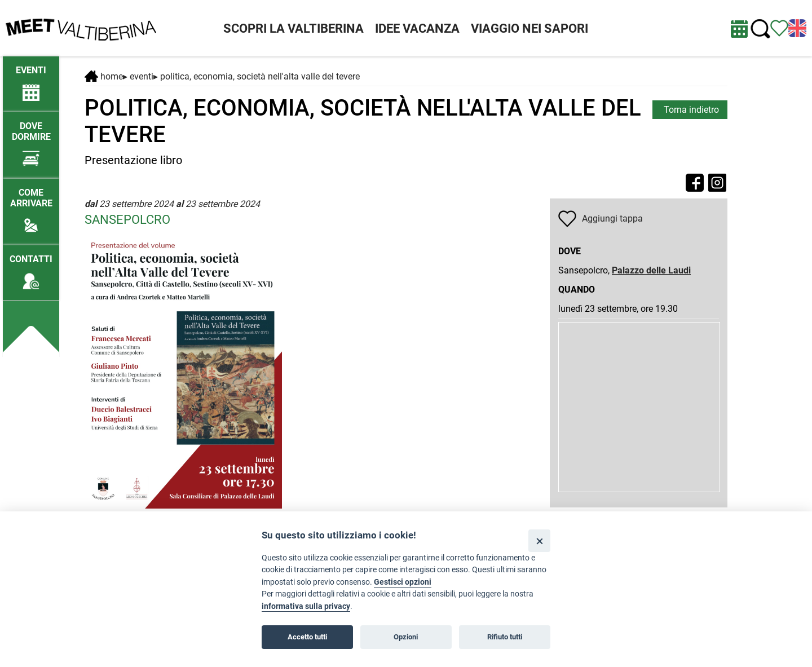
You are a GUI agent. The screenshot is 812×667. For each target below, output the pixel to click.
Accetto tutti (307, 637)
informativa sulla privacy (306, 606)
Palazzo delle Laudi (651, 270)
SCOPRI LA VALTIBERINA (294, 28)
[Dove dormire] (31, 139)
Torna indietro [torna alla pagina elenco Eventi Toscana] (691, 110)
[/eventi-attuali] (31, 78)
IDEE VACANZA (417, 28)
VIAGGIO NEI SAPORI (529, 28)
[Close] (539, 540)
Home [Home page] (104, 76)
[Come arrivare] (31, 206)
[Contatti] (31, 267)
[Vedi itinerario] (779, 27)
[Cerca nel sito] (760, 29)
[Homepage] (81, 27)
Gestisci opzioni (403, 582)
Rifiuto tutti (505, 637)
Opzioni (406, 637)
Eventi (142, 76)
